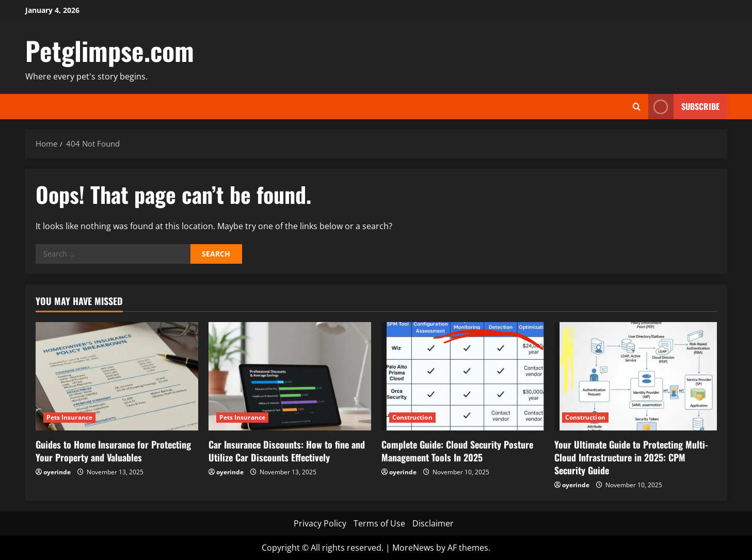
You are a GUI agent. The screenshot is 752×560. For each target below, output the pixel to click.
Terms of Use (379, 523)
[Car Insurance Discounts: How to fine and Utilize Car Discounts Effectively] (290, 376)
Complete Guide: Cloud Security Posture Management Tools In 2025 (457, 451)
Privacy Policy (320, 523)
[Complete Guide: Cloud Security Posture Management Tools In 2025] (463, 376)
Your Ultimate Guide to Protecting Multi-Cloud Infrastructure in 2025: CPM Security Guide (631, 457)
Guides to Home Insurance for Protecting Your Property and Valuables (113, 451)
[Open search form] (637, 107)
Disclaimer (433, 523)
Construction (412, 417)
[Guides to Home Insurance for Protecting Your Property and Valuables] (117, 376)
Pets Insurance (69, 417)
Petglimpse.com (110, 50)
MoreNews (413, 548)
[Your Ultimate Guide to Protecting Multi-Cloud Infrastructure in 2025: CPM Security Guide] (636, 376)
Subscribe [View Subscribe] (684, 107)
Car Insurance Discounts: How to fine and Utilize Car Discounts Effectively (287, 451)
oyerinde (57, 472)
